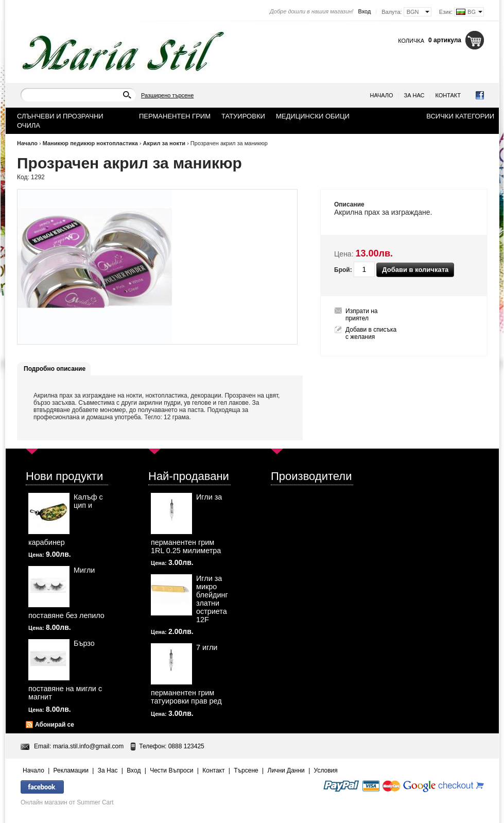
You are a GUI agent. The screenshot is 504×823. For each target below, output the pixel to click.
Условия (326, 770)
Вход (364, 11)
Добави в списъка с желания (371, 333)
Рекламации (71, 770)
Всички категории (460, 116)
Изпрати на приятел (362, 315)
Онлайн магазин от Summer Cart (67, 802)
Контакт (448, 95)
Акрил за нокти (164, 143)
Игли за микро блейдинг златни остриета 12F (212, 599)
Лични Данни (286, 770)
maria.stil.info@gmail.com (89, 746)
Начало (382, 95)
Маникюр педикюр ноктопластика (90, 143)
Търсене (246, 770)
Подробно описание (55, 369)
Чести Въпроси (171, 770)
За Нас (414, 95)
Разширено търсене (167, 95)
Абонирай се (55, 725)
